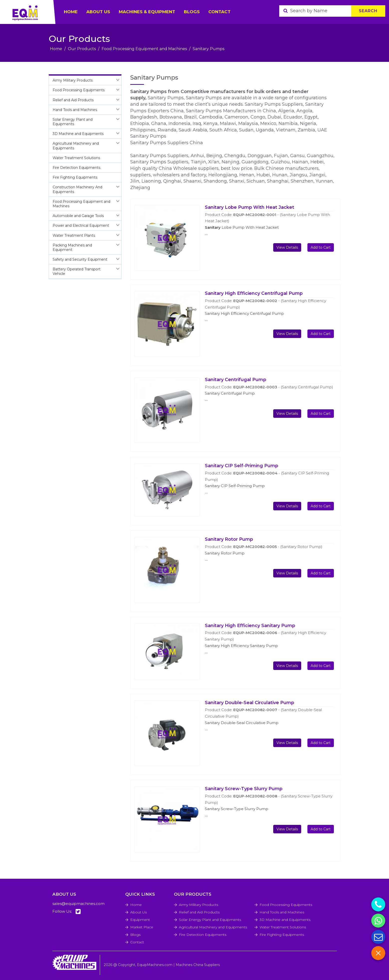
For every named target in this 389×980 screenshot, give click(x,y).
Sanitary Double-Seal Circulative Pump (250, 703)
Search (368, 11)
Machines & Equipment (147, 12)
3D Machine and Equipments (285, 920)
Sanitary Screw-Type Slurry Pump (244, 789)
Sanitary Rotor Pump (229, 539)
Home (56, 49)
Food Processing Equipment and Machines (144, 49)
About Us (138, 912)
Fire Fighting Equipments (282, 935)
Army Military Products (198, 905)
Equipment (140, 920)
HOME (71, 12)
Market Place (142, 927)
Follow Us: (66, 912)
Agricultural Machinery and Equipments (213, 927)
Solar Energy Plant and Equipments (210, 920)
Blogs (192, 12)
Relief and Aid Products (199, 912)
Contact (219, 12)
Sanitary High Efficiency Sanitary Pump (250, 626)
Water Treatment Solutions (283, 927)
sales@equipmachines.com (78, 904)
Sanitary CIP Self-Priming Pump (242, 466)
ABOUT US (98, 12)
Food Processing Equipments (286, 905)
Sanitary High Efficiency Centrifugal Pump (254, 293)
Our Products (82, 49)
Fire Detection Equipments (203, 935)
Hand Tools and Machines (282, 912)
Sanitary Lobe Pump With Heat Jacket (250, 207)
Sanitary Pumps (208, 49)
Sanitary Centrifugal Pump (236, 380)
